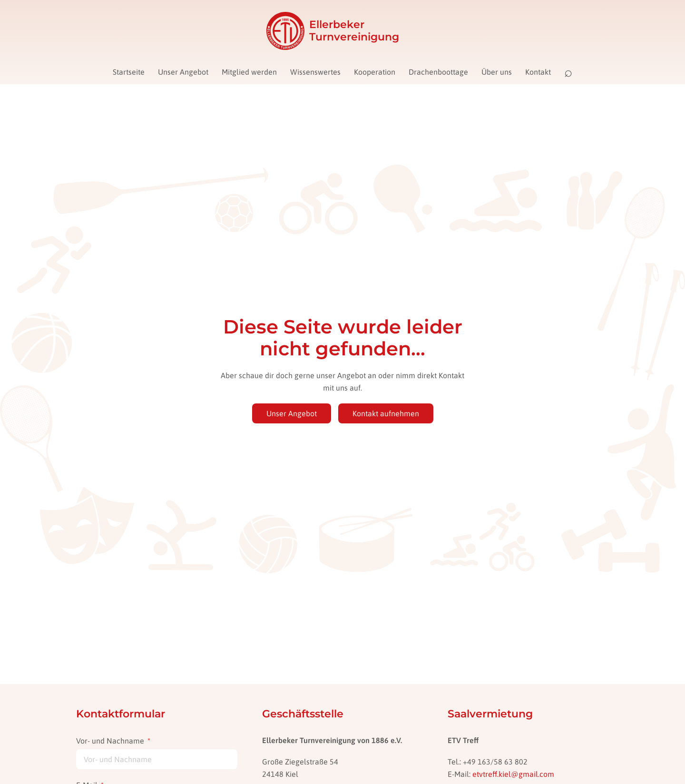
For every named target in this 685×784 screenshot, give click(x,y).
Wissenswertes (315, 72)
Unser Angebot (183, 72)
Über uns (497, 72)
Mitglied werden (249, 72)
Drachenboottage (438, 72)
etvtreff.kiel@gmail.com (513, 774)
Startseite (129, 72)
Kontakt (538, 72)
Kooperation (375, 72)
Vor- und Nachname (111, 741)
